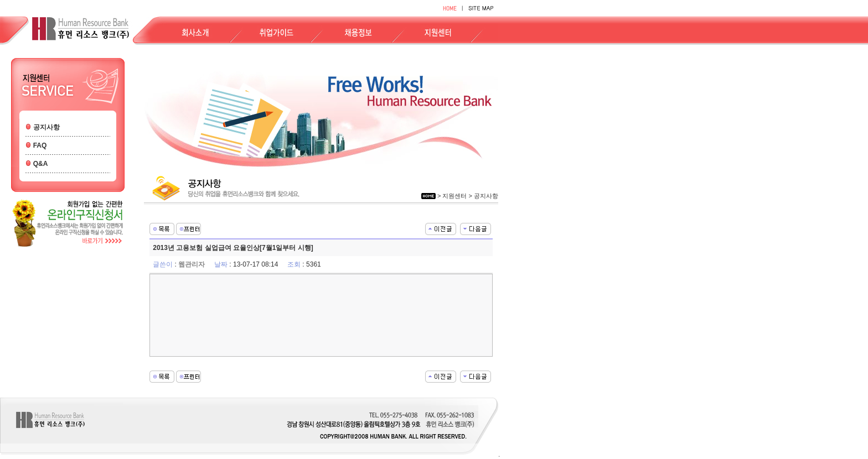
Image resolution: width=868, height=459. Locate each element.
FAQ (40, 145)
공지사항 (46, 127)
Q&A (41, 164)
